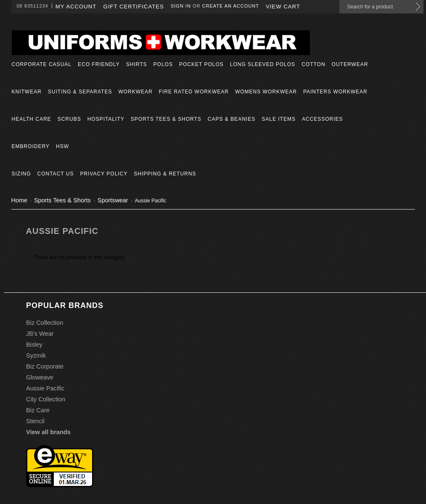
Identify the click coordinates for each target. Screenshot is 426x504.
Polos (163, 64)
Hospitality (106, 119)
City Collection (46, 399)
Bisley (34, 345)
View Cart (283, 7)
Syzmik (36, 355)
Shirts (137, 64)
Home (19, 200)
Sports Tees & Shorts (166, 119)
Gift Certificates (134, 7)
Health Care (32, 119)
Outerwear (350, 64)
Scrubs (69, 119)
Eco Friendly (99, 64)
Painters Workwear (335, 92)
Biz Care (38, 410)
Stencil (35, 421)
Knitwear (27, 92)
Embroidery (31, 146)
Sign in (181, 6)
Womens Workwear (266, 92)
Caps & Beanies (232, 119)
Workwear (135, 92)
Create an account (231, 6)
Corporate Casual (42, 64)
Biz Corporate (45, 366)
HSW (62, 146)
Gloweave (40, 377)
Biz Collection (45, 323)
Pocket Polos (201, 64)
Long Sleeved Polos (263, 64)
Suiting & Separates (80, 92)
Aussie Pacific (45, 388)
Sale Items (279, 119)
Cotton (313, 64)
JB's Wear (40, 334)
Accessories (323, 119)
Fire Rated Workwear (194, 92)
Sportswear (113, 200)
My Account (76, 7)
